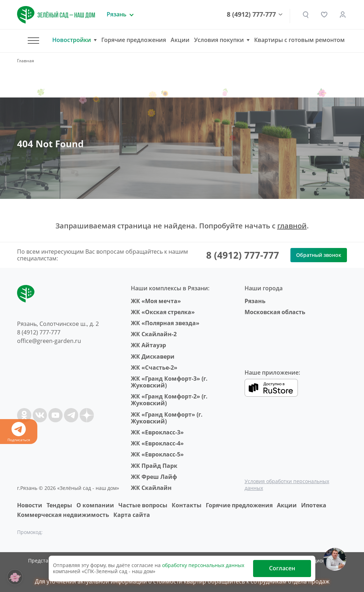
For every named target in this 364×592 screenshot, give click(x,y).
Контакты (187, 505)
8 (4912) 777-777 (251, 15)
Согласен (282, 568)
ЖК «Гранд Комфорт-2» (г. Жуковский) (169, 400)
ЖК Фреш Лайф (154, 477)
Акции (180, 40)
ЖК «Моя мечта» (156, 301)
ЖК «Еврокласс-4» (157, 443)
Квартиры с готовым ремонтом (299, 40)
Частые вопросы (143, 505)
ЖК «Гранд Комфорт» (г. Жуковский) (167, 418)
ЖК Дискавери (153, 356)
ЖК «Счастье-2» (154, 368)
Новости (30, 505)
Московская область (275, 312)
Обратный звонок (319, 255)
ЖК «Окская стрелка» (163, 312)
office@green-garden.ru (49, 341)
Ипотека (314, 505)
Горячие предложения (134, 40)
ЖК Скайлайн (151, 488)
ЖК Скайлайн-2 (154, 334)
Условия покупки (219, 40)
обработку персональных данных (203, 565)
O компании (95, 505)
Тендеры (59, 505)
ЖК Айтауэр (148, 345)
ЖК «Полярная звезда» (165, 323)
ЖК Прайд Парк (154, 466)
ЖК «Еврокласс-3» (157, 432)
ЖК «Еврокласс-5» (157, 454)
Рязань (255, 301)
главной (292, 226)
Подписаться (19, 432)
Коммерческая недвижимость (63, 515)
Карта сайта (132, 515)
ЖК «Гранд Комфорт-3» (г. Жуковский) (169, 382)
